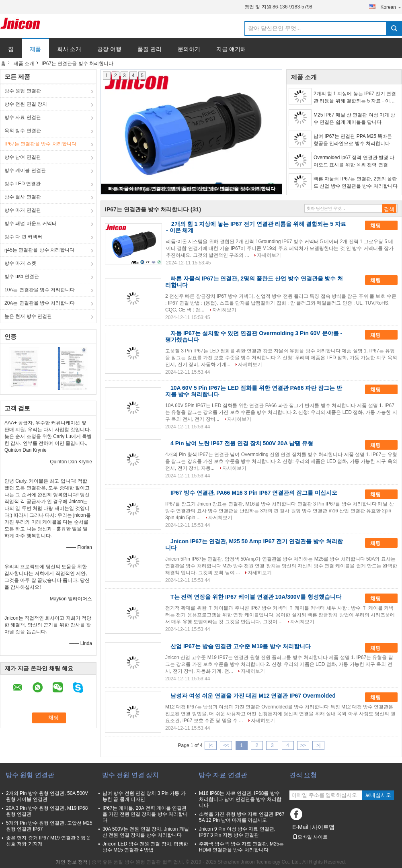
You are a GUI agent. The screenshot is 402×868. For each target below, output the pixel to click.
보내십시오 (378, 795)
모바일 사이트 (310, 837)
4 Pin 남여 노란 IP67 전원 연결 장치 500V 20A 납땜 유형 (242, 443)
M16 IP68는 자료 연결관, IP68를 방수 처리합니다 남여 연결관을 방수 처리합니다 (240, 799)
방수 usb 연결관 (22, 276)
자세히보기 (269, 255)
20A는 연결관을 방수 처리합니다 (40, 303)
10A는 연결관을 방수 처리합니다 (40, 290)
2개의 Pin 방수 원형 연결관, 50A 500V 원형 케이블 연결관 (47, 796)
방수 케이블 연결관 (25, 170)
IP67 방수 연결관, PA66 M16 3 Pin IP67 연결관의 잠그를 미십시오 (254, 493)
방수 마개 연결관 (23, 210)
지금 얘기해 (231, 49)
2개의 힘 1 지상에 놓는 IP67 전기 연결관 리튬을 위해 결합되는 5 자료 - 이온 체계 (355, 98)
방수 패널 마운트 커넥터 (31, 223)
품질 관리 (150, 49)
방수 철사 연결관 (23, 197)
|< (211, 745)
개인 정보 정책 (72, 862)
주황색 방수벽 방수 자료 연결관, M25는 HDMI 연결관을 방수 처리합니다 (241, 847)
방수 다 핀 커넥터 (23, 237)
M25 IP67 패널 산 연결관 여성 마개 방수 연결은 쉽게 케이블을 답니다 (354, 119)
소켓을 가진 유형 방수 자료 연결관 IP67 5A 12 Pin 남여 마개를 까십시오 (242, 817)
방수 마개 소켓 (20, 263)
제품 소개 (24, 63)
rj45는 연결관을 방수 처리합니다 (39, 250)
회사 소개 (69, 49)
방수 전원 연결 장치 (26, 104)
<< (226, 745)
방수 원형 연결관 (23, 91)
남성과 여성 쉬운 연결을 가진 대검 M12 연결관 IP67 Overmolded (253, 696)
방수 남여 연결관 (23, 157)
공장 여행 (109, 49)
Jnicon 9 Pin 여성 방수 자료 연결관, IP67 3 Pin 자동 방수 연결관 (237, 832)
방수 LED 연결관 (23, 184)
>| (318, 745)
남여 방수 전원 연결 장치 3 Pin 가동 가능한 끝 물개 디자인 (144, 796)
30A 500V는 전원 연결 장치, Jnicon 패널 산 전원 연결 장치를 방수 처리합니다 (146, 832)
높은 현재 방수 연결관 (28, 316)
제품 (35, 49)
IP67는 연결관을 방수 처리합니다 (40, 144)
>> (303, 745)
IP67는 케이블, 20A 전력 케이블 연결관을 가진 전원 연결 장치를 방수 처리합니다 (145, 814)
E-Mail (300, 827)
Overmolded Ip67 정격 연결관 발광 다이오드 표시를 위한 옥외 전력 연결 (354, 161)
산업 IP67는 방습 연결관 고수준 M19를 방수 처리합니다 (241, 646)
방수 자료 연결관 (23, 117)
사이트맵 (323, 827)
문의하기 (189, 49)
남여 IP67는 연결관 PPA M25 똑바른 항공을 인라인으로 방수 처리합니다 (353, 140)
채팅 (381, 226)
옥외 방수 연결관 (23, 131)
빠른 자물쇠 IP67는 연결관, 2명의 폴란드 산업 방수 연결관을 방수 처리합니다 (192, 189)
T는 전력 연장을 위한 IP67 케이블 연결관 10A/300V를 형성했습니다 (256, 597)
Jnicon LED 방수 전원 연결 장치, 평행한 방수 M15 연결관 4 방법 (145, 847)
